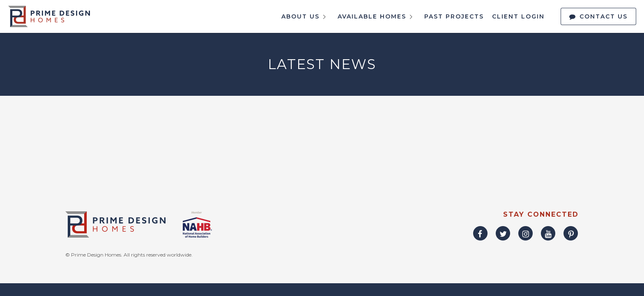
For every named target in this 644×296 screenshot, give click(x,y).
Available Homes (377, 17)
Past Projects (454, 16)
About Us (305, 17)
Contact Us (604, 16)
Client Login (518, 16)
